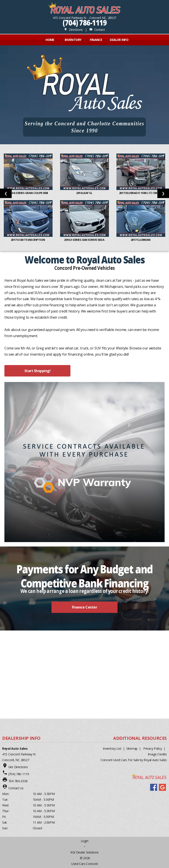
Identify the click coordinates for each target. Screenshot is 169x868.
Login (85, 841)
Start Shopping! (38, 371)
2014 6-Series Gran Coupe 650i (28, 193)
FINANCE (96, 40)
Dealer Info (119, 40)
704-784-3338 (18, 781)
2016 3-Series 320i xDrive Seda (84, 240)
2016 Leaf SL (84, 193)
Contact (97, 30)
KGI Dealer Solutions (84, 852)
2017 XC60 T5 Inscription (28, 240)
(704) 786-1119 (85, 23)
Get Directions (18, 767)
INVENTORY (73, 40)
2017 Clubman (141, 240)
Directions (73, 30)
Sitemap (132, 748)
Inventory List (112, 748)
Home (50, 40)
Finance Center (84, 607)
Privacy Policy (152, 748)
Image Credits (157, 754)
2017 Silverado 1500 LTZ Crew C (141, 193)
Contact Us (16, 788)
